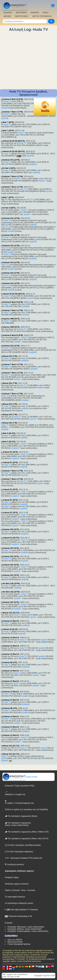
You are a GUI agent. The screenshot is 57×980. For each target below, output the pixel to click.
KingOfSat (46, 976)
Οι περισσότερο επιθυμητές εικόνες (19, 903)
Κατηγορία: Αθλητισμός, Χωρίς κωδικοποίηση (26, 927)
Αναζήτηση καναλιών (14, 864)
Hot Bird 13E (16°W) (11, 584)
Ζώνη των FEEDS (15, 940)
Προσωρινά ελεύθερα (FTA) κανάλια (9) (23, 858)
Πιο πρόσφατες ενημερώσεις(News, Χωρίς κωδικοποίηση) (18, 824)
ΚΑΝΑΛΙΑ (35, 13)
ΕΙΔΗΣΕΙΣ (8, 13)
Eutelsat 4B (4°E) (10, 662)
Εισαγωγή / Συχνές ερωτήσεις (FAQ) (20, 786)
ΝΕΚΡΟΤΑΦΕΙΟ (22, 16)
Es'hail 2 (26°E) (9, 168)
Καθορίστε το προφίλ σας (15, 793)
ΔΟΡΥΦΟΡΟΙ (21, 13)
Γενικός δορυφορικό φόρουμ (19, 944)
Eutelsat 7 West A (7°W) (13, 112)
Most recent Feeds (15, 942)
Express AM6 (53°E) (11, 319)
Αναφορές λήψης (12, 877)
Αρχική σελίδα (20, 777)
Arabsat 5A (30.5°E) (11, 538)
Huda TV (7, 101)
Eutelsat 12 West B (11, 621)
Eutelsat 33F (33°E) (11, 529)
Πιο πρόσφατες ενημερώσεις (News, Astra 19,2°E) (27, 839)
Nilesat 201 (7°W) (10, 356)
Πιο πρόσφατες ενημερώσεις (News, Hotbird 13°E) (27, 832)
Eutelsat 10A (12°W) (11, 160)
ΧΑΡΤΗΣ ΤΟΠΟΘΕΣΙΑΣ (42, 16)
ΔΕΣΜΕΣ (7, 16)
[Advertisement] (28, 60)
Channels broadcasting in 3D (18, 916)
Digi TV (4, 200)
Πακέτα (45, 13)
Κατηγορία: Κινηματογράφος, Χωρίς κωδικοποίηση (28, 931)
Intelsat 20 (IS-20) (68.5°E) (14, 141)
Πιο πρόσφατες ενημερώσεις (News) (21, 816)
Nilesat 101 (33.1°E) (11, 613)
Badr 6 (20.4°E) (9, 433)
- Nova (23, 890)
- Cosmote (30, 890)
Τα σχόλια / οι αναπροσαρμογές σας (19, 802)
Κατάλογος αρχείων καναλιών (17, 884)
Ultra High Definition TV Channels (21, 910)
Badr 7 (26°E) (8, 122)
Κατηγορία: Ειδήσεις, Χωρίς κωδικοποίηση (25, 929)
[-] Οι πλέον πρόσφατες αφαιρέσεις (19, 852)
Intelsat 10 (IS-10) (10, 629)
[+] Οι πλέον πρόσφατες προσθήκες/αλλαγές (23, 845)
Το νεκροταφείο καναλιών (15, 897)
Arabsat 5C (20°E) (10, 452)
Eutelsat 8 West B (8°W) (13, 99)
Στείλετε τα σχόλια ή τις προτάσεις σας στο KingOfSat (26, 809)
